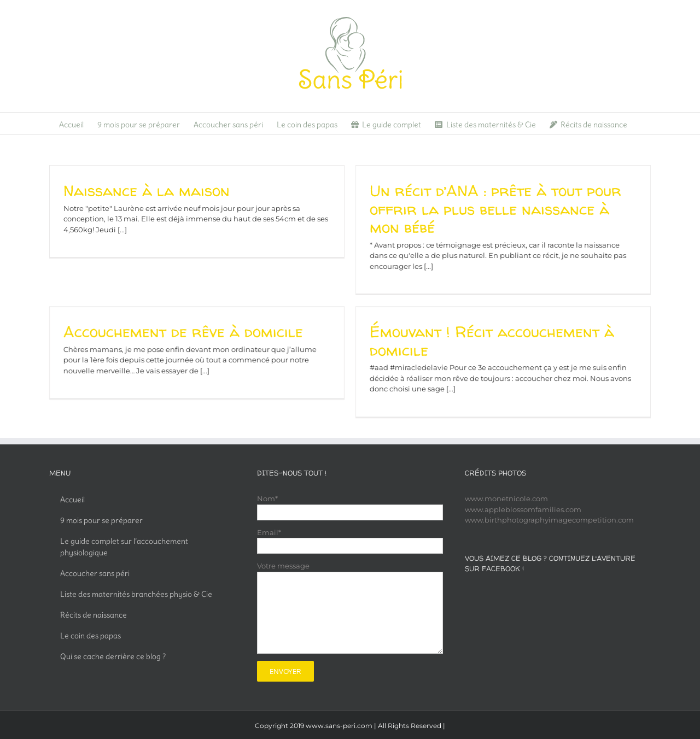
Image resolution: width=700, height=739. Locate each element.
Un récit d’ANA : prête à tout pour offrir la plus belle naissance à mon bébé (484, 209)
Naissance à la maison (147, 191)
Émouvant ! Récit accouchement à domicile (503, 331)
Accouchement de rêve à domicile (206, 321)
